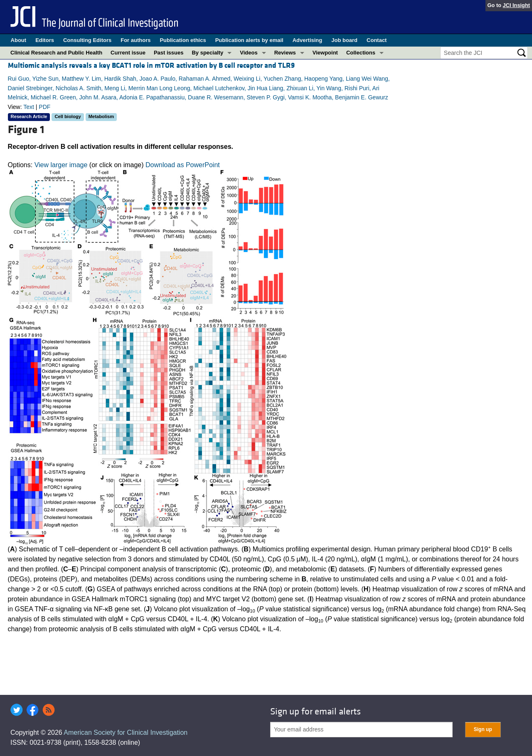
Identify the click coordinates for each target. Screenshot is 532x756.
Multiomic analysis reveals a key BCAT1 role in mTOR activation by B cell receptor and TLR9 (151, 65)
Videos (249, 53)
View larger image (61, 165)
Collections (361, 53)
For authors (135, 40)
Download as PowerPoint (183, 165)
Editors (45, 40)
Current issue (128, 53)
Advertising (308, 40)
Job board (344, 40)
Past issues (169, 53)
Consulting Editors (87, 40)
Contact (377, 40)
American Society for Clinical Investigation (126, 733)
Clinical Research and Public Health (56, 53)
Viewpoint (325, 53)
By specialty (207, 53)
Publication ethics (183, 40)
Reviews (285, 53)
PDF (44, 107)
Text (29, 107)
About (19, 40)
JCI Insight (516, 5)
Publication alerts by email (249, 40)
